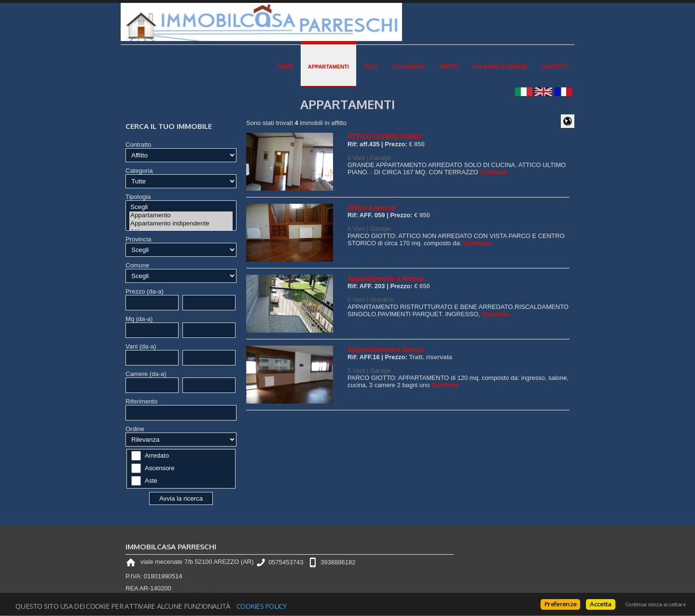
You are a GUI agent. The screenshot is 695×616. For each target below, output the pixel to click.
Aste (151, 481)
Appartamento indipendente (181, 224)
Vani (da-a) (141, 346)
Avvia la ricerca (181, 498)
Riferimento (141, 401)
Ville (371, 67)
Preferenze (560, 604)
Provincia (138, 239)
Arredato (157, 455)
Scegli (181, 207)
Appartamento (181, 216)
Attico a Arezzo (371, 208)
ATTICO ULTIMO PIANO (384, 137)
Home (285, 67)
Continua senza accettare (655, 604)
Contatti (554, 67)
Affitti (448, 67)
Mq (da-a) (139, 319)
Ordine (135, 429)
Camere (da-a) (146, 374)
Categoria (139, 171)
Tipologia (138, 197)
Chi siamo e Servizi (500, 67)
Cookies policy (262, 606)
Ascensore (160, 468)
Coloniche (408, 67)
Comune (137, 265)
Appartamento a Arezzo (385, 279)
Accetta (600, 604)
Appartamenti (328, 67)
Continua (493, 172)
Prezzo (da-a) (145, 291)
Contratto (138, 145)
